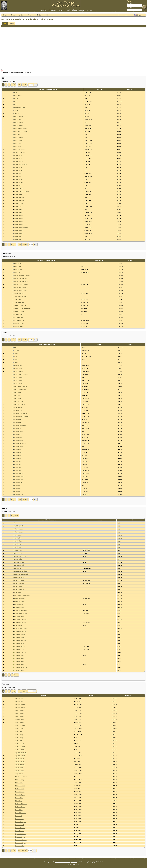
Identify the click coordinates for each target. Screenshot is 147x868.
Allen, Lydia (18, 144)
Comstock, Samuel (20, 658)
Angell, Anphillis (19, 183)
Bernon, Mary (18, 568)
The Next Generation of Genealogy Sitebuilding (66, 862)
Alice (15, 347)
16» (20, 340)
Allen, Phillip (17, 398)
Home (5, 15)
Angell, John (18, 237)
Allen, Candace (19, 138)
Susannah (17, 110)
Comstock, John (19, 643)
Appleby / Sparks (20, 756)
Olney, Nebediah (19, 302)
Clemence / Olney (20, 846)
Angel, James (18, 156)
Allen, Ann (17, 135)
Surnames (89, 10)
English (138, 15)
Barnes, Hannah (19, 562)
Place (5, 24)
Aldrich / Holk (19, 702)
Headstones (74, 10)
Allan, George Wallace (21, 128)
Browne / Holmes (20, 828)
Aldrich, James (19, 116)
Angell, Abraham (19, 171)
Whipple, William (19, 320)
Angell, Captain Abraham (21, 416)
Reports (82, 10)
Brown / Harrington (20, 822)
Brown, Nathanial (19, 589)
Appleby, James (19, 269)
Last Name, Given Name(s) (48, 89)
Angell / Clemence (20, 726)
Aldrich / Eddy (19, 699)
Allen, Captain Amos (20, 389)
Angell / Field (19, 732)
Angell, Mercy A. (19, 495)
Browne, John (18, 592)
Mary (16, 101)
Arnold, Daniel (18, 550)
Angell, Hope (18, 210)
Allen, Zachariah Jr (20, 150)
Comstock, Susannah (20, 667)
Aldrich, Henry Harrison (21, 374)
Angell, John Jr (19, 240)
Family (44, 696)
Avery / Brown (19, 774)
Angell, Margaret (19, 477)
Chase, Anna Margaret (21, 610)
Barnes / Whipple (20, 795)
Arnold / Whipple (20, 771)
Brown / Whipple (20, 825)
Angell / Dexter (19, 729)
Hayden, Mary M (19, 293)
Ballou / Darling (19, 780)
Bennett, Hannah (19, 565)
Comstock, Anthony (20, 637)
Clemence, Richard (20, 616)
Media (39, 15)
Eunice (16, 353)
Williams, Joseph (19, 323)
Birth (100, 89)
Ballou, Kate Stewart (20, 556)
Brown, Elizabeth (19, 583)
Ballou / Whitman (20, 786)
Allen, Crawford (19, 141)
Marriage (92, 696)
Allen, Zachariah (19, 401)
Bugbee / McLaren (20, 834)
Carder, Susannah (19, 598)
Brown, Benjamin (19, 580)
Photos (60, 10)
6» (19, 691)
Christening (99, 260)
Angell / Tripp (19, 741)
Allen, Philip (18, 147)
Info (47, 15)
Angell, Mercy (18, 492)
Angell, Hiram (18, 453)
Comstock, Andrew (20, 634)
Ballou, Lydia (18, 559)
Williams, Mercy (19, 326)
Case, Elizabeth (19, 604)
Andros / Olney (19, 720)
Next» (25, 85)
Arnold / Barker (19, 759)
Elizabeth (17, 350)
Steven (77, 865)
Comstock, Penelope (20, 652)
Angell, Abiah (18, 159)
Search (13, 15)
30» (20, 85)
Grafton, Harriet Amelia (21, 278)
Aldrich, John (18, 119)
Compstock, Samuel (20, 631)
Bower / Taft (18, 816)
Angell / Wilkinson (20, 750)
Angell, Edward (19, 204)
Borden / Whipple (20, 807)
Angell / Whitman (20, 747)
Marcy (16, 98)
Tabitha (16, 113)
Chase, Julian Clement (21, 613)
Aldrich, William (18, 383)
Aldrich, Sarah (18, 125)
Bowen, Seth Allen (19, 577)
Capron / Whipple (20, 837)
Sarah (16, 359)
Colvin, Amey (18, 625)
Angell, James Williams (21, 228)
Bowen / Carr (19, 810)
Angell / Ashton (19, 723)
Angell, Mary (18, 486)
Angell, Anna (18, 180)
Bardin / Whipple (20, 789)
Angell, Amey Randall (20, 425)
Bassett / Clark (19, 798)
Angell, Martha (18, 483)
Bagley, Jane (18, 553)
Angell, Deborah (19, 198)
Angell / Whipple (20, 744)
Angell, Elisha (18, 207)
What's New (52, 10)
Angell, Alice (18, 174)
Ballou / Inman (19, 783)
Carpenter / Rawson (21, 840)
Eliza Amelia (18, 95)
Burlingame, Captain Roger (22, 595)
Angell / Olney (19, 735)
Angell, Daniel (18, 195)
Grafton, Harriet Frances (21, 281)
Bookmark (126, 15)
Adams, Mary (18, 368)
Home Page (44, 10)
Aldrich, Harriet (18, 371)
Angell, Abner (18, 168)
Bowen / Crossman (20, 813)
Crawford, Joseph (19, 670)
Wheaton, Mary (18, 314)
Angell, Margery (18, 480)
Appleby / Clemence (21, 753)
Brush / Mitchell (19, 831)
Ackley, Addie (18, 365)
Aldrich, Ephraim (19, 526)
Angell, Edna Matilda (20, 444)
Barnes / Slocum (20, 792)
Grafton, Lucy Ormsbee (21, 284)
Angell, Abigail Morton (21, 165)
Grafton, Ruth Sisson (20, 287)
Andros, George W (20, 153)
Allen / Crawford (19, 711)
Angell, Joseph (18, 474)
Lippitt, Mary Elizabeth (20, 296)
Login (21, 15)
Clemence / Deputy (20, 843)
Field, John (17, 272)
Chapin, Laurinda (19, 607)
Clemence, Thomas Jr (21, 619)
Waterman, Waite (19, 311)
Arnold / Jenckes (20, 762)
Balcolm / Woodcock (21, 777)
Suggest (11, 24)
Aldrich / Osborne (20, 708)
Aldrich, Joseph (18, 377)
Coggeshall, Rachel (20, 622)
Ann (15, 92)
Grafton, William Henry (21, 290)
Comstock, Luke (19, 649)
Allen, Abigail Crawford (21, 132)
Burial (99, 520)
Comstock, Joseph (20, 646)
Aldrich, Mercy (18, 122)
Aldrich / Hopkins (20, 705)
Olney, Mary (17, 299)
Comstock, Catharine (20, 640)
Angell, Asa (18, 186)
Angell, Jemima (19, 231)
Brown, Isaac (18, 586)
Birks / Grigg (18, 801)
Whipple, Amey (18, 317)
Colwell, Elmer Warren (21, 628)
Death (99, 344)
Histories (66, 10)
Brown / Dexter (19, 819)
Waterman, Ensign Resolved (22, 308)
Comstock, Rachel (19, 655)
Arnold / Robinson (20, 765)
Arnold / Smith (19, 768)
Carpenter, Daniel (19, 601)
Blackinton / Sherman (21, 804)
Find (29, 15)
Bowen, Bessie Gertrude (21, 574)
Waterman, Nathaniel (20, 305)
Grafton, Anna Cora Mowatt (22, 275)
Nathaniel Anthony (20, 107)
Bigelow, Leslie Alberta (21, 571)
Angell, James (18, 216)
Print (120, 15)
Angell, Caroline (19, 189)
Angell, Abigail (18, 162)
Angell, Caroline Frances (21, 192)
